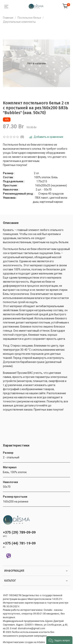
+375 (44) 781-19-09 (19, 543)
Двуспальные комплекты (19, 22)
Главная (8, 18)
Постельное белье (29, 18)
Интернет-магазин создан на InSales (24, 642)
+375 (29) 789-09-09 (19, 532)
